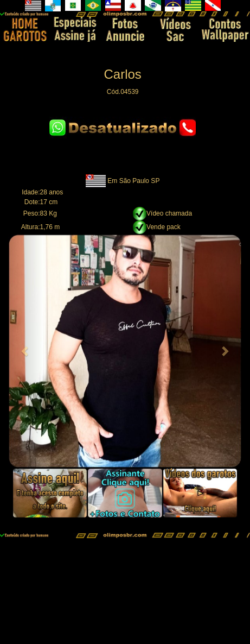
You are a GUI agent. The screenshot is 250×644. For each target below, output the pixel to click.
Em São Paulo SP (133, 181)
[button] (26, 351)
